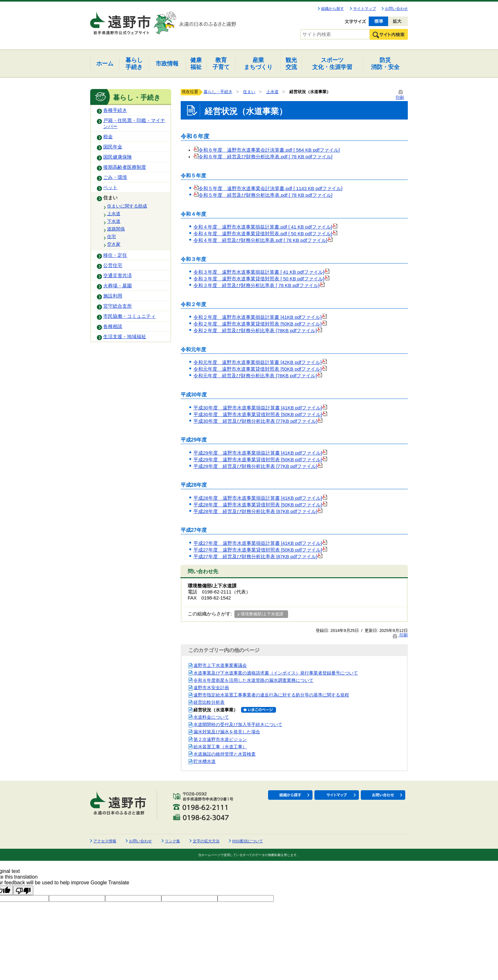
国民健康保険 (118, 157)
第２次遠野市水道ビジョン (220, 739)
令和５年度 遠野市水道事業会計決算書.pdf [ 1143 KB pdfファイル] (268, 188)
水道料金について (211, 717)
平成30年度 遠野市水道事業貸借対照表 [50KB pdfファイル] (260, 415)
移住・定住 (115, 255)
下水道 (114, 221)
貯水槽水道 (205, 761)
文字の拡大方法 (206, 841)
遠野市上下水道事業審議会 (220, 665)
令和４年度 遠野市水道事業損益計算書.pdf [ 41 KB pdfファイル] (263, 227)
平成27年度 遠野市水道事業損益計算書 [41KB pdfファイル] (260, 543)
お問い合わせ (396, 9)
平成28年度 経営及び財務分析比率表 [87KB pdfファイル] (258, 511)
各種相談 (113, 326)
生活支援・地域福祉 (125, 337)
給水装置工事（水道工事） (220, 747)
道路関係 (116, 229)
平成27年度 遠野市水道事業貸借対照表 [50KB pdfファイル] (260, 550)
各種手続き (115, 110)
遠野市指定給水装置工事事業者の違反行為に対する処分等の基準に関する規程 (271, 695)
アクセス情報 (105, 841)
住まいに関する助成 (127, 206)
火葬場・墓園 (118, 286)
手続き (134, 63)
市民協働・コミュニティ (129, 316)
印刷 (400, 635)
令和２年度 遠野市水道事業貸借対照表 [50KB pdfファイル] (260, 324)
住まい (110, 198)
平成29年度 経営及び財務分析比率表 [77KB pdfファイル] (258, 466)
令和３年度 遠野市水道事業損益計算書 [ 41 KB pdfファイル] (259, 272)
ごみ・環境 (115, 177)
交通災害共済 (118, 276)
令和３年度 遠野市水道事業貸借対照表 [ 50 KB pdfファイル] (259, 279)
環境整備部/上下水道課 (262, 614)
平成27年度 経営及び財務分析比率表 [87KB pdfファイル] (258, 557)
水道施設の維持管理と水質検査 (225, 754)
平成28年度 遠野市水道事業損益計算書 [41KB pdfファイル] (260, 498)
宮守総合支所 (118, 306)
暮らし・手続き (218, 92)
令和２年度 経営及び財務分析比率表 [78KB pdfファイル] (258, 331)
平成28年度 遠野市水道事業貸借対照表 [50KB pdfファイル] (260, 505)
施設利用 (113, 296)
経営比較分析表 (209, 702)
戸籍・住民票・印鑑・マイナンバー (134, 123)
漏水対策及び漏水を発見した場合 (227, 732)
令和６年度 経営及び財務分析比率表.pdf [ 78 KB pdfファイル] (263, 157)
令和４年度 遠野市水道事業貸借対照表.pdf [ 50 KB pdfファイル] (263, 234)
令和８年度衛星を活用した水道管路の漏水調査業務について (253, 680)
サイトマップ (365, 9)
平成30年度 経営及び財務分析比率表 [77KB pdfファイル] (258, 421)
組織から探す (333, 9)
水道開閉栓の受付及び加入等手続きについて (238, 724)
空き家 (114, 244)
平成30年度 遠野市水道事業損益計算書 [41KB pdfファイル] (260, 408)
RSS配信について (247, 841)
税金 (108, 137)
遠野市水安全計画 (211, 688)
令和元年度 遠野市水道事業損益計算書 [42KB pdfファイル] (260, 362)
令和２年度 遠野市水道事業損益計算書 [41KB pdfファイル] (260, 317)
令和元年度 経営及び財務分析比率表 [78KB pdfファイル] (258, 376)
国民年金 (113, 147)
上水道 (114, 214)
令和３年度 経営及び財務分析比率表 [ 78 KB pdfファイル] (256, 285)
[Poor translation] (23, 890)
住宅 (111, 236)
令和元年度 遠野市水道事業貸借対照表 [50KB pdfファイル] (260, 369)
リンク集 (172, 841)
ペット (110, 188)
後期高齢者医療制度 (125, 167)
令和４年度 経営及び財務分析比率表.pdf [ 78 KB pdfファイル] (260, 240)
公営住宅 (113, 265)
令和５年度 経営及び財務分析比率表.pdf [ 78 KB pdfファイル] (266, 195)
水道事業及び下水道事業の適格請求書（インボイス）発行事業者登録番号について (276, 673)
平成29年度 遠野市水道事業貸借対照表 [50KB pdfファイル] (260, 460)
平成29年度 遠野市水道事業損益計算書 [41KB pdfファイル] (260, 453)
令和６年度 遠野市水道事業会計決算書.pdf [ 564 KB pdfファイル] (267, 150)
